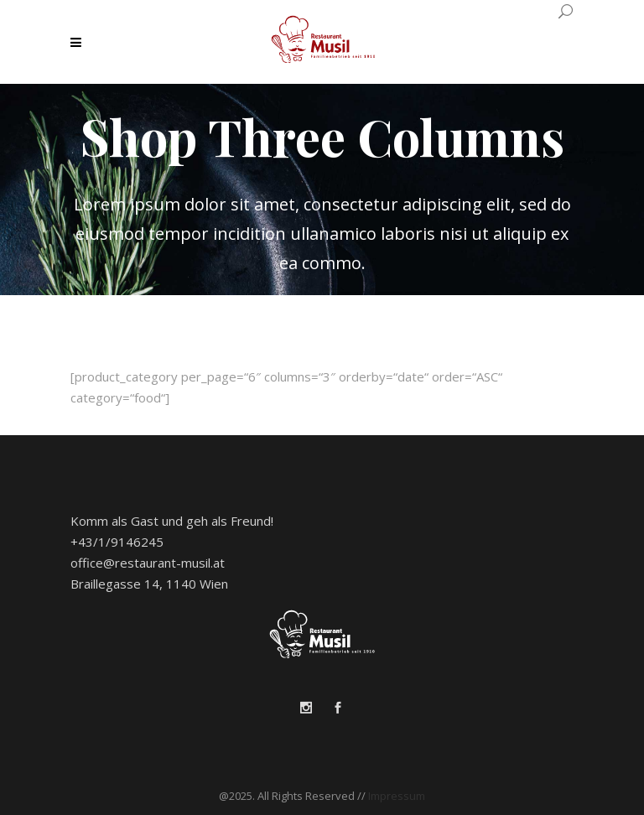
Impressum (397, 796)
